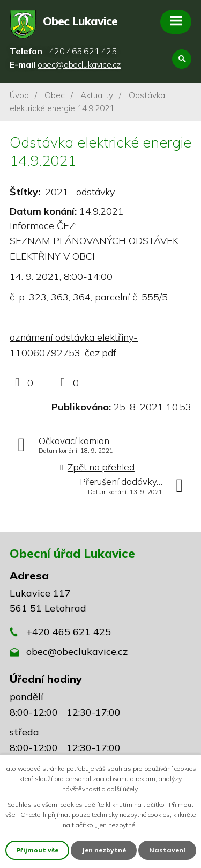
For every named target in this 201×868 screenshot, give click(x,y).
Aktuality (97, 95)
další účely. (123, 789)
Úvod (19, 95)
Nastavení (167, 850)
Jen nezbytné (104, 850)
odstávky (95, 192)
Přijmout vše (37, 850)
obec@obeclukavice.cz (77, 652)
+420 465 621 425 (69, 632)
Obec (55, 95)
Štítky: (25, 192)
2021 (57, 192)
